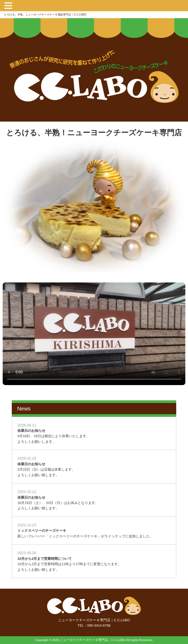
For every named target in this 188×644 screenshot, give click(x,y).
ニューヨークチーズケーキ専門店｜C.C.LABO (93, 640)
